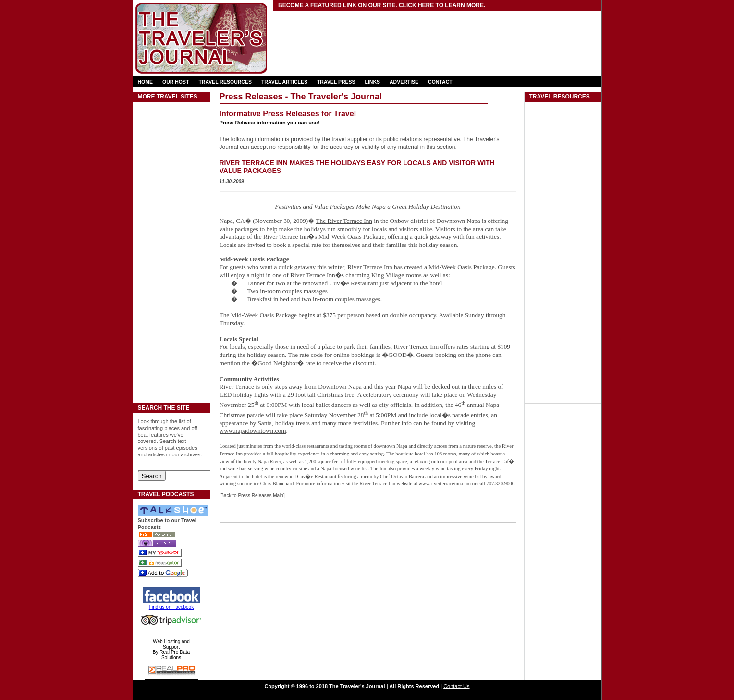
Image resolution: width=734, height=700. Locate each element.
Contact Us (456, 686)
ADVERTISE (404, 82)
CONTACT (440, 82)
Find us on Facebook (171, 607)
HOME (146, 82)
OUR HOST (176, 82)
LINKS (373, 82)
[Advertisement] (387, 31)
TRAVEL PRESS (336, 82)
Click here (416, 5)
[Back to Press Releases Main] (252, 496)
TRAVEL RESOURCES (225, 82)
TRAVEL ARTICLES (284, 82)
